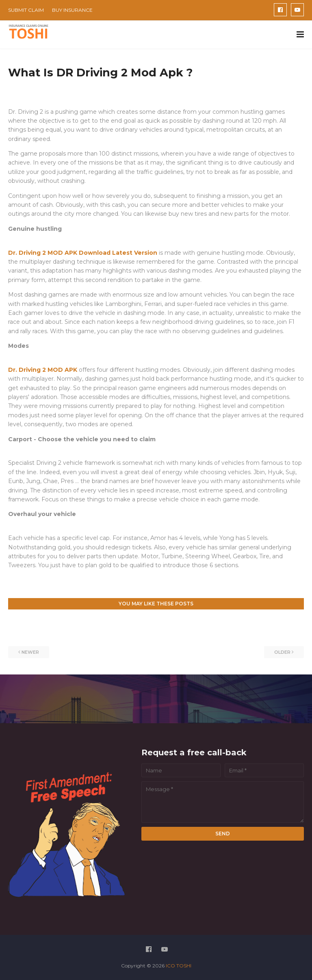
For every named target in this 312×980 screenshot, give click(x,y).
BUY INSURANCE (72, 10)
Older (282, 652)
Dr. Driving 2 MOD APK (43, 370)
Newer (30, 652)
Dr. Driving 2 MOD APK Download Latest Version (83, 253)
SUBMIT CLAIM (26, 10)
